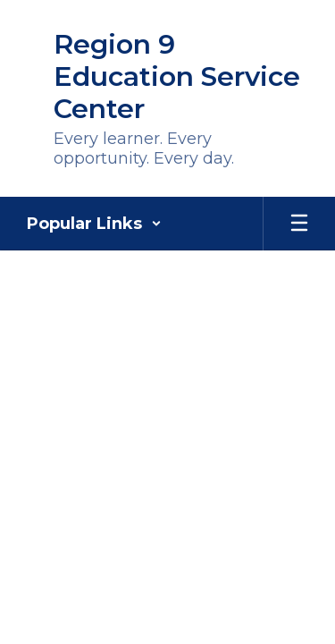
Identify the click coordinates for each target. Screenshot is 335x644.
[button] (94, 224)
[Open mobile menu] (299, 224)
